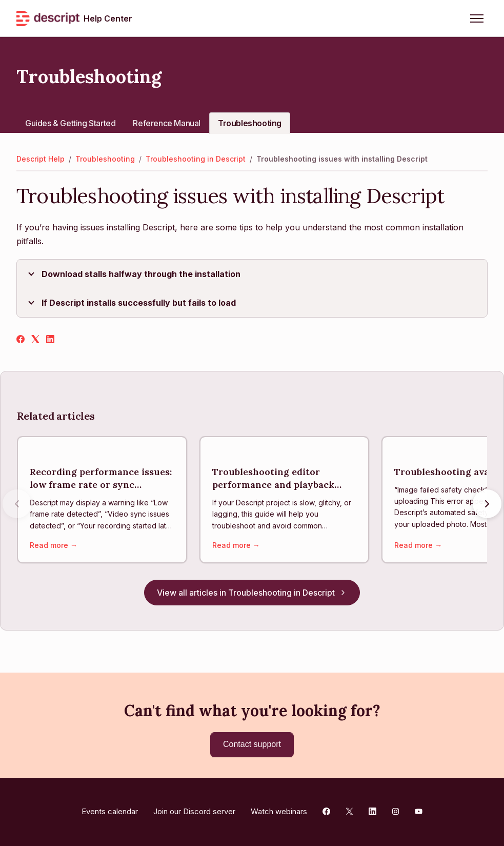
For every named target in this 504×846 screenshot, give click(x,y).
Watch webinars (279, 811)
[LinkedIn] (50, 340)
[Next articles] (487, 504)
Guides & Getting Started (70, 123)
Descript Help (41, 159)
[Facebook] (21, 340)
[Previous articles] (17, 504)
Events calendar (110, 811)
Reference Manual (167, 123)
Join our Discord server (194, 811)
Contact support (252, 744)
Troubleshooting (250, 123)
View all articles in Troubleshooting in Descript (252, 594)
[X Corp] (35, 340)
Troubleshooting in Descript (196, 159)
